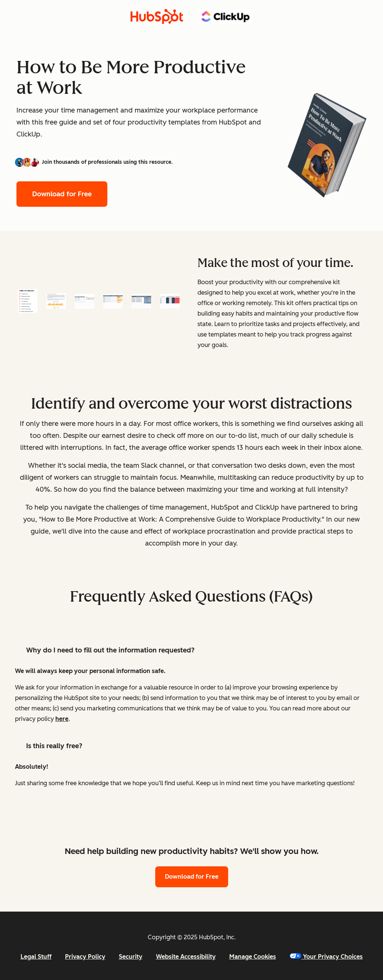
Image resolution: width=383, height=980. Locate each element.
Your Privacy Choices (326, 957)
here (62, 719)
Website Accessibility (186, 957)
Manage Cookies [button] (253, 957)
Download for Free (62, 194)
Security (131, 957)
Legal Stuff (36, 957)
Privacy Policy (85, 957)
